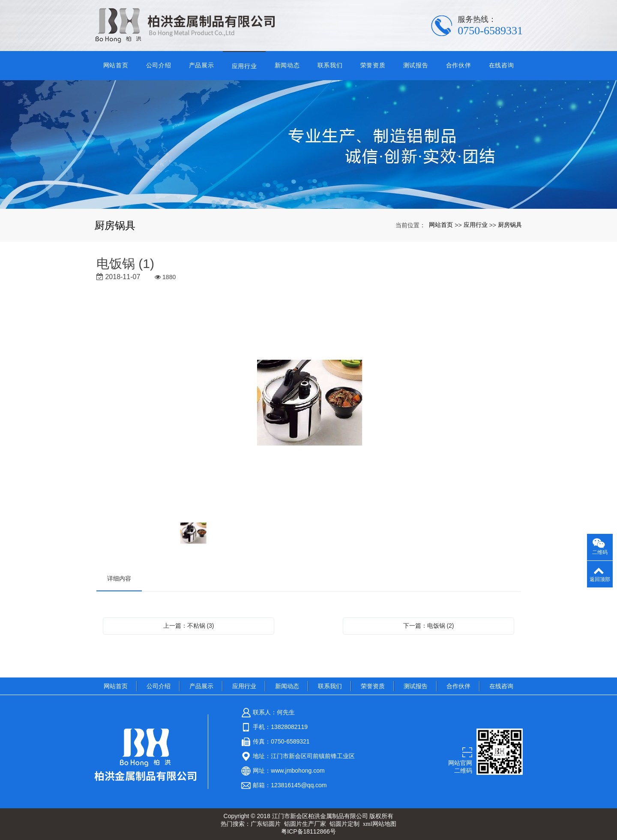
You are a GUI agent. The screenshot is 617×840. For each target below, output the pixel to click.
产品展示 (202, 65)
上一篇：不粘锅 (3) (189, 626)
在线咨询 (502, 65)
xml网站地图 (380, 824)
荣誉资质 (373, 65)
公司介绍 (159, 65)
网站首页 (116, 65)
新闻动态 (287, 65)
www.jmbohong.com (298, 771)
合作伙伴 (459, 65)
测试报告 (416, 65)
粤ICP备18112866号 (308, 831)
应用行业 (244, 66)
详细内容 (119, 578)
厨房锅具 (510, 225)
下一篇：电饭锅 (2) (429, 626)
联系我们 (330, 65)
